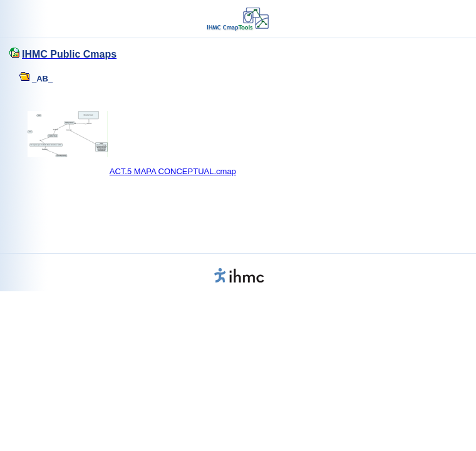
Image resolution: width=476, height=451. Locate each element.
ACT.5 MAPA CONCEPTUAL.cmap (173, 171)
